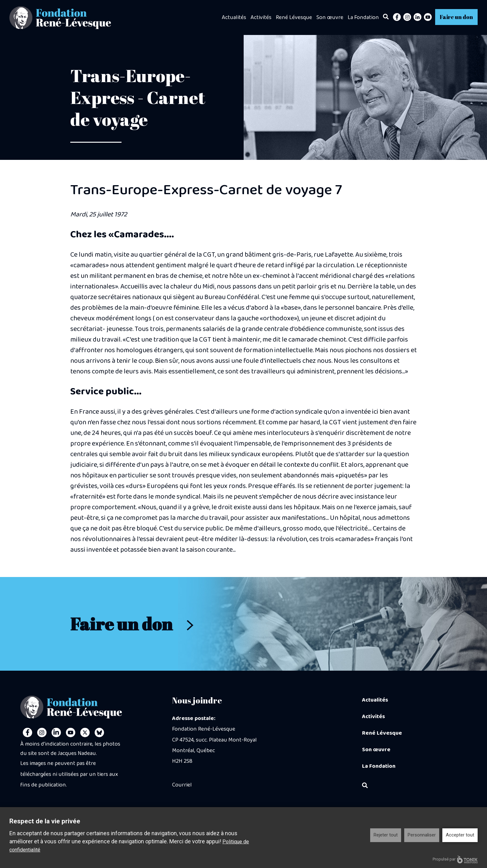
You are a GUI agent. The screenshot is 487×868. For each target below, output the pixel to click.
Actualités (234, 17)
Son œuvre (330, 17)
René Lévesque (294, 17)
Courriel (182, 785)
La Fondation (363, 17)
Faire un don (456, 17)
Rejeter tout (386, 835)
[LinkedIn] (417, 17)
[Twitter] (85, 732)
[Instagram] (407, 17)
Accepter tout (460, 835)
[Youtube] (428, 17)
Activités (261, 17)
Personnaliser (422, 835)
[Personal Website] (99, 732)
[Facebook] (397, 17)
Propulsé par (455, 859)
